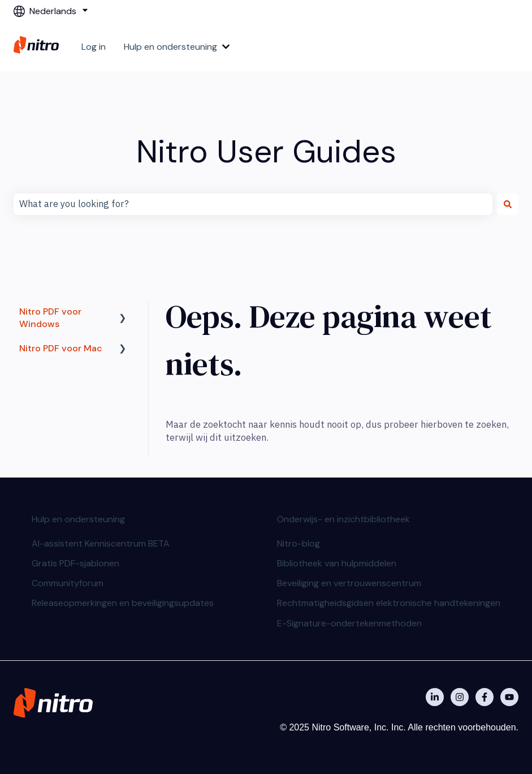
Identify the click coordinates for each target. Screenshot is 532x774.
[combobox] (253, 204)
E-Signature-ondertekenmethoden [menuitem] (349, 623)
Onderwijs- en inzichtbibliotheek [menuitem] (343, 519)
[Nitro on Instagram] (460, 697)
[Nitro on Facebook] (485, 697)
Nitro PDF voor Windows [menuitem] (50, 318)
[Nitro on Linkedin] (435, 697)
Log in (94, 47)
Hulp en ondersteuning (170, 47)
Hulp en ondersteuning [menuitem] (78, 519)
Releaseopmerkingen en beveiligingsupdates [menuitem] (123, 603)
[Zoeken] (508, 204)
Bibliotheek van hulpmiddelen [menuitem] (337, 563)
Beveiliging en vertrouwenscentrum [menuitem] (349, 583)
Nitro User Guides (266, 151)
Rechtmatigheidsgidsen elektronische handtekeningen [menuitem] (389, 603)
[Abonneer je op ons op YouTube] (509, 697)
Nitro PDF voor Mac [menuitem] (61, 348)
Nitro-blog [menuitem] (299, 543)
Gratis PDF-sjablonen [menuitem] (75, 563)
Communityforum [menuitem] (68, 583)
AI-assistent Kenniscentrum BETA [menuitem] (101, 543)
